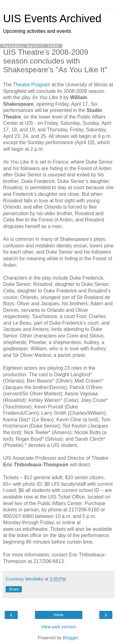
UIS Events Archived (52, 18)
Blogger (70, 638)
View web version (59, 627)
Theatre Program (32, 85)
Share (14, 589)
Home (58, 615)
